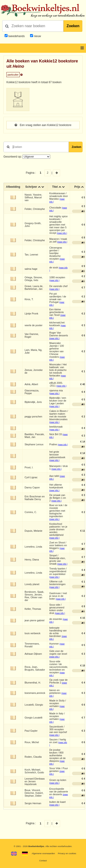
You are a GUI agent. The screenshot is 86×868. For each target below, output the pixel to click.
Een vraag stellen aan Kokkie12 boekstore (43, 125)
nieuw (37, 36)
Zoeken (73, 26)
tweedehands (16, 36)
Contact (43, 861)
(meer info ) (62, 233)
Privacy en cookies (67, 853)
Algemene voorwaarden (43, 853)
